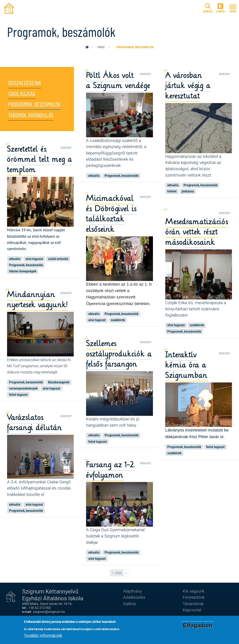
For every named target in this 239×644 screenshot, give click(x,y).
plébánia (188, 192)
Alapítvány (133, 591)
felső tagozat (18, 395)
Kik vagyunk (194, 591)
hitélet (172, 192)
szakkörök (118, 321)
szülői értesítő (58, 260)
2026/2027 (145, 74)
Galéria (129, 604)
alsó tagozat (34, 260)
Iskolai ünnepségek (23, 272)
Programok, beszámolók (36, 106)
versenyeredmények (23, 389)
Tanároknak (193, 604)
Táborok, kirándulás (32, 118)
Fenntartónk (194, 597)
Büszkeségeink (25, 84)
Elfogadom (198, 626)
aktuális (94, 176)
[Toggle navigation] (233, 8)
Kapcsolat (192, 610)
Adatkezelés (134, 597)
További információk (43, 635)
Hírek (101, 47)
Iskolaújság (22, 95)
